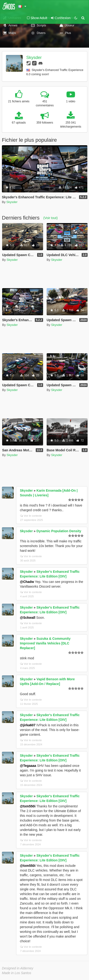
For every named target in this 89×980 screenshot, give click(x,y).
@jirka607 (28, 725)
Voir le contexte (31, 516)
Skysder (34, 58)
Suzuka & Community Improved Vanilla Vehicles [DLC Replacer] (45, 643)
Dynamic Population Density (59, 531)
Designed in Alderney (18, 968)
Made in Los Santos (17, 973)
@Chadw (27, 582)
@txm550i (28, 806)
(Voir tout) (51, 218)
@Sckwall (28, 618)
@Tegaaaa (28, 766)
